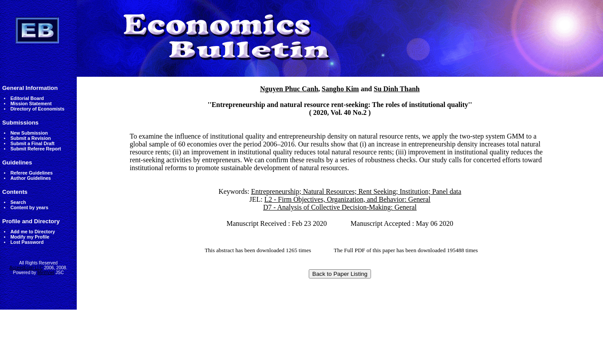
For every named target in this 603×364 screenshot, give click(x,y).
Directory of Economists (37, 109)
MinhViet (46, 273)
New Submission (29, 133)
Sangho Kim (341, 89)
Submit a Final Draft (33, 143)
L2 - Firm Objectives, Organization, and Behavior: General (348, 199)
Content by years (29, 207)
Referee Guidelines (32, 173)
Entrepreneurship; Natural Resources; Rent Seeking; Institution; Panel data (356, 191)
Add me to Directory (33, 232)
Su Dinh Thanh (397, 89)
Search (18, 202)
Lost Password (27, 242)
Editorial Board (27, 98)
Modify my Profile (30, 237)
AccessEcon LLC (26, 268)
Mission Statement (31, 103)
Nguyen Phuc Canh (289, 89)
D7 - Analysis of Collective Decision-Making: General (340, 207)
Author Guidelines (31, 178)
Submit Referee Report (36, 149)
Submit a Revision (31, 138)
